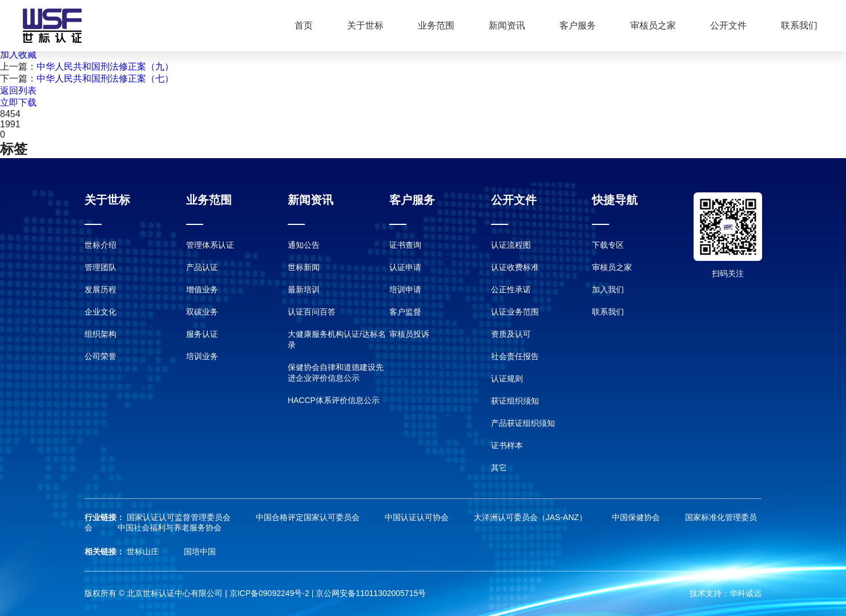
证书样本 (507, 445)
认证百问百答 (312, 312)
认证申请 (405, 267)
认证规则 (507, 379)
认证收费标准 (515, 267)
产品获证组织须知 (523, 423)
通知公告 (304, 245)
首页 (304, 25)
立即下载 (18, 102)
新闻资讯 (507, 25)
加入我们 (608, 289)
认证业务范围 (515, 312)
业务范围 (436, 25)
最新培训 (304, 289)
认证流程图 (511, 245)
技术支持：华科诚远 (726, 593)
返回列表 (18, 90)
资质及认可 (511, 334)
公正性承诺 (511, 289)
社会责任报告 (515, 356)
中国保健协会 (637, 517)
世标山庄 (144, 551)
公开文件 (728, 25)
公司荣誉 (100, 356)
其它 (499, 468)
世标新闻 (304, 267)
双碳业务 (202, 312)
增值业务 (202, 289)
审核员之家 (653, 25)
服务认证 (202, 334)
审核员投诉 (409, 334)
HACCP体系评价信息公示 (334, 400)
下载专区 (608, 245)
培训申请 (405, 289)
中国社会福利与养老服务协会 (170, 528)
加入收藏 (18, 55)
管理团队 (100, 267)
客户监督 (405, 312)
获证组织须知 (515, 401)
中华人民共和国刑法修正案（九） (105, 67)
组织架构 (100, 334)
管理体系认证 (210, 245)
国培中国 (200, 551)
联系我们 (799, 25)
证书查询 (405, 245)
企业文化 (100, 312)
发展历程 (100, 289)
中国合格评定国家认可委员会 (309, 517)
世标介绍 (100, 245)
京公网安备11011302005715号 (371, 593)
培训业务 (202, 356)
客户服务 (578, 25)
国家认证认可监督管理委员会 (180, 517)
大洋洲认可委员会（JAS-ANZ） (531, 517)
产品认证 (202, 267)
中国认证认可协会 (418, 517)
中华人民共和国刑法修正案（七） (105, 78)
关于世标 (365, 25)
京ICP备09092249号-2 (269, 593)
